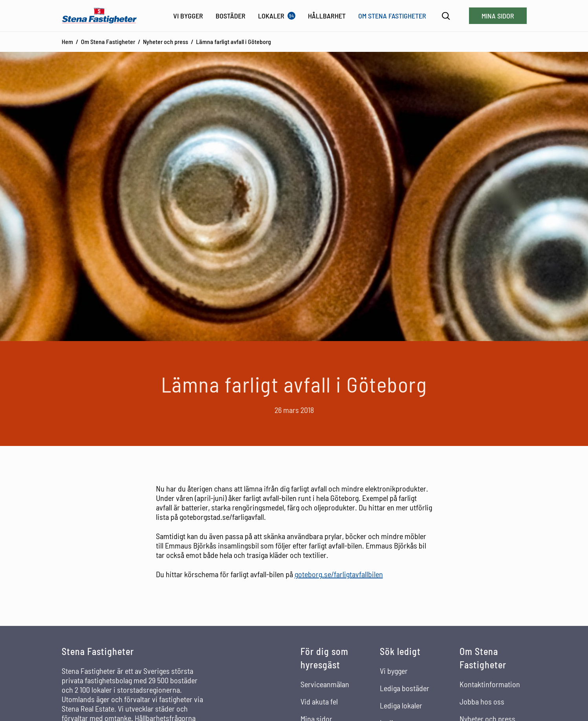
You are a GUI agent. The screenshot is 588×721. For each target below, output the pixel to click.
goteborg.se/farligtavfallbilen (339, 574)
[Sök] (446, 16)
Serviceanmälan (325, 684)
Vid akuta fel (319, 701)
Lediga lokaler (401, 705)
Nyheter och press (166, 41)
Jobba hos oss (482, 701)
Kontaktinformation (490, 684)
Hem (67, 41)
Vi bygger (394, 671)
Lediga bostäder (405, 688)
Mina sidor (498, 16)
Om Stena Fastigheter (108, 41)
